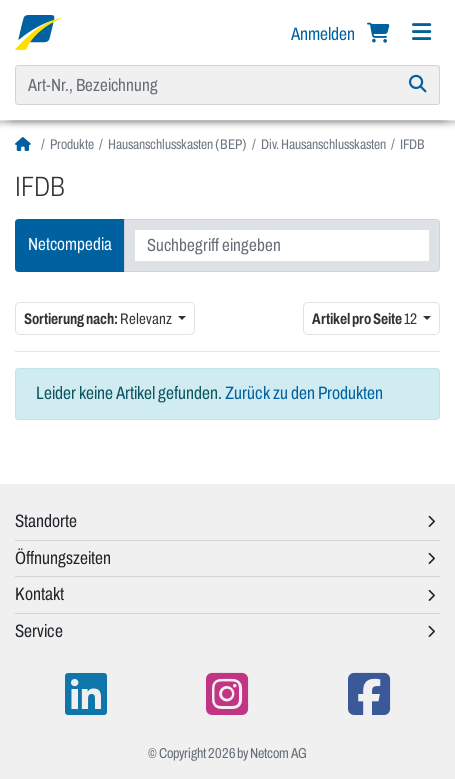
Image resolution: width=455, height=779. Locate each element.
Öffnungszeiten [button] (63, 558)
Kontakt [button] (39, 594)
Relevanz (99, 318)
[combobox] (282, 245)
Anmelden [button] (324, 34)
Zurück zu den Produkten (304, 393)
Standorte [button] (46, 521)
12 (365, 318)
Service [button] (39, 631)
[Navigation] (421, 32)
